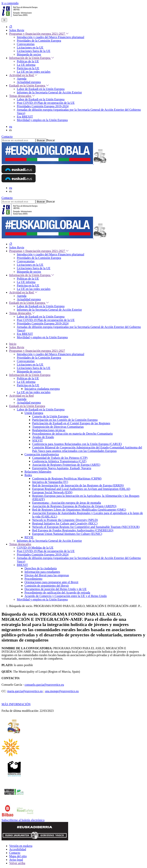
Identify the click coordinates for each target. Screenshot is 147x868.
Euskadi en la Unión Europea (27, 406)
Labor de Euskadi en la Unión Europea (41, 409)
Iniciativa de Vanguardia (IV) (50, 482)
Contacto (7, 137)
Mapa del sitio (18, 856)
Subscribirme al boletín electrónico (23, 820)
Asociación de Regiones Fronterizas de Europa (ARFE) (66, 465)
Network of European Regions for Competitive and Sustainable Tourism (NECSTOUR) (86, 527)
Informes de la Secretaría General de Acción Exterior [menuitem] (49, 92)
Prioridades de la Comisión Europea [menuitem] (39, 41)
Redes (28, 475)
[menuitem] (11, 27)
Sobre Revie (17, 347)
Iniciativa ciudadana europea (42, 389)
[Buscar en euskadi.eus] (18, 140)
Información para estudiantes (42, 572)
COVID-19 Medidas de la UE (35, 548)
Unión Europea (34, 413)
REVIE (29, 537)
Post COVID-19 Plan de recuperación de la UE (46, 551)
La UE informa (26, 382)
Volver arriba (17, 863)
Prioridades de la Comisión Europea (39, 358)
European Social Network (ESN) (52, 492)
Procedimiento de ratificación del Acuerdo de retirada (57, 593)
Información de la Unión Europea (30, 375)
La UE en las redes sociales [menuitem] (34, 72)
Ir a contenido (10, 3)
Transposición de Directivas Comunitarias (58, 427)
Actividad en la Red (21, 396)
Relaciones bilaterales (38, 472)
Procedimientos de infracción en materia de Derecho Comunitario (72, 434)
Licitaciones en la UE (30, 365)
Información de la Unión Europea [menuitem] (32, 58)
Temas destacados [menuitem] (22, 96)
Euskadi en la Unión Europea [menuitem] (29, 85)
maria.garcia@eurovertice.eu (25, 691)
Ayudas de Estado (43, 437)
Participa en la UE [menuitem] (28, 68)
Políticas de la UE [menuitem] (28, 61)
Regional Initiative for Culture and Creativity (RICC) (65, 523)
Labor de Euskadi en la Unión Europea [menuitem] (41, 89)
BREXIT (22, 565)
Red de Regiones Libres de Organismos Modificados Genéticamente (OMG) (79, 510)
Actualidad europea (29, 403)
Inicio (13, 344)
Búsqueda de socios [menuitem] (29, 54)
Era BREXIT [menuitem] (25, 117)
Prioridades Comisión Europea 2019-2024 (43, 555)
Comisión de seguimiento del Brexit (47, 586)
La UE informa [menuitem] (26, 65)
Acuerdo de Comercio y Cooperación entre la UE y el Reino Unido (66, 596)
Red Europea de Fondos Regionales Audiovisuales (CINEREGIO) (73, 530)
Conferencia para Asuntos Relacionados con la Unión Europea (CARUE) (77, 444)
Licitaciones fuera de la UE (34, 368)
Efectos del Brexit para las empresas (47, 575)
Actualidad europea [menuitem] (29, 82)
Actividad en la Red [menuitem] (23, 75)
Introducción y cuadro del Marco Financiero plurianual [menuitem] (51, 37)
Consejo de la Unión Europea (50, 416)
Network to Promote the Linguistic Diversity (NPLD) (65, 520)
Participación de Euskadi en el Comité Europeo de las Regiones (71, 423)
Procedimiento (33, 579)
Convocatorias (26, 361)
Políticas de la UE (28, 378)
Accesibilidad (18, 849)
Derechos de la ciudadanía (41, 568)
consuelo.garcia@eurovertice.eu (44, 685)
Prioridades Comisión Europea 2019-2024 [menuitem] (43, 106)
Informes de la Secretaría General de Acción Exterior (49, 541)
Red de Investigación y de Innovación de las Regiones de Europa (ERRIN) (78, 485)
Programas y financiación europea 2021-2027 (37, 351)
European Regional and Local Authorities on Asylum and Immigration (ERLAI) (81, 489)
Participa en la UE (28, 385)
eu (11, 127)
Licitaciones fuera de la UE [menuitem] (34, 51)
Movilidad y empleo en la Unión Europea (42, 599)
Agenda (22, 399)
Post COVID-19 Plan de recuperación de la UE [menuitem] (46, 103)
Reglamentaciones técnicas (49, 430)
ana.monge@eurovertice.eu (62, 691)
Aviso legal (16, 860)
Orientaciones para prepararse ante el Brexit (51, 582)
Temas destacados (20, 544)
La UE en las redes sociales (34, 392)
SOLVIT (37, 441)
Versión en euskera (21, 846)
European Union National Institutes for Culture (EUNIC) (67, 534)
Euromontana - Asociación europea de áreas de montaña (67, 503)
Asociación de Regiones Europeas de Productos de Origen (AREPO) (74, 506)
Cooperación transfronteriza (42, 454)
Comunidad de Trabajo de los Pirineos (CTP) (60, 458)
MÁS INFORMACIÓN (16, 704)
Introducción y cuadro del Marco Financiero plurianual (51, 354)
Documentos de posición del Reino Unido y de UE (56, 589)
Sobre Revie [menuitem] (17, 30)
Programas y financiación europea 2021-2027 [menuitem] (39, 34)
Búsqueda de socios (29, 371)
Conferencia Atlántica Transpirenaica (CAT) (59, 461)
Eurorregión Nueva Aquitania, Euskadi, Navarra (62, 468)
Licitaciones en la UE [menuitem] (30, 47)
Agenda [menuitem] (22, 79)
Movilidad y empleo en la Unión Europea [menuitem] (42, 120)
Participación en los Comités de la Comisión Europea (65, 420)
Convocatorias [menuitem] (26, 44)
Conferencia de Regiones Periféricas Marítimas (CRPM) (67, 479)
